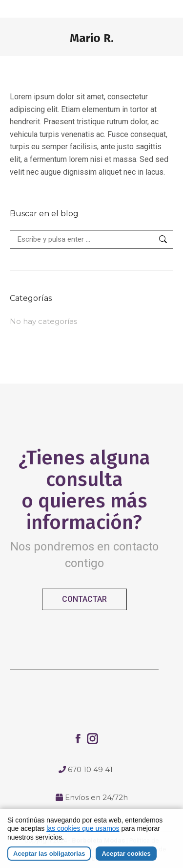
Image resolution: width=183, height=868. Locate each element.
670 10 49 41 (90, 769)
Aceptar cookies (126, 854)
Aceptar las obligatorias (49, 854)
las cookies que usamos (83, 828)
